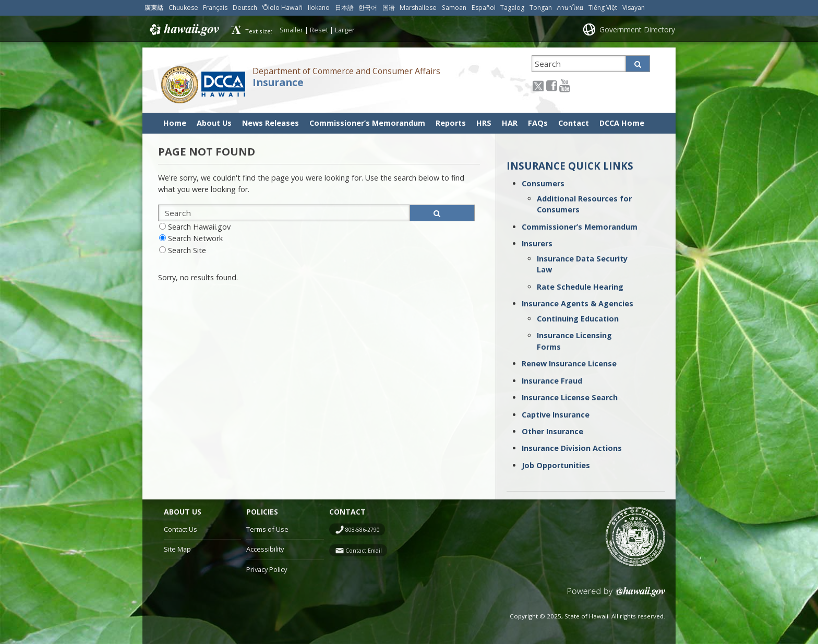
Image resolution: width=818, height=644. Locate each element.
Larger (345, 30)
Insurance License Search (570, 397)
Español (484, 8)
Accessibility (265, 549)
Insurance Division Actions (572, 448)
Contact (574, 123)
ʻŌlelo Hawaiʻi (282, 8)
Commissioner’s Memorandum (367, 123)
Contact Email (364, 551)
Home (175, 123)
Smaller (291, 30)
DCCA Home (622, 123)
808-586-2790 (363, 530)
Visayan (634, 8)
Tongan (541, 8)
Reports (451, 123)
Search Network (195, 238)
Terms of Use (267, 529)
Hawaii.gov (183, 30)
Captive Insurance (556, 415)
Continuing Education (578, 319)
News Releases (270, 123)
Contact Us (181, 529)
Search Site (187, 250)
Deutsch (245, 8)
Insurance (278, 82)
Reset (319, 30)
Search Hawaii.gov (199, 227)
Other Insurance (552, 431)
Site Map (177, 549)
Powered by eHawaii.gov (616, 596)
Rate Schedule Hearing (580, 287)
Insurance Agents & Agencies (578, 303)
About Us (214, 123)
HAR (510, 123)
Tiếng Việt (603, 8)
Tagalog (512, 8)
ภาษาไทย (570, 8)
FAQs (538, 123)
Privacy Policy (267, 569)
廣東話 (154, 8)
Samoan (454, 8)
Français (215, 8)
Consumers (543, 183)
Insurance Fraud (552, 381)
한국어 (368, 8)
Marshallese (418, 8)
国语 (389, 8)
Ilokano (319, 8)
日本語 (344, 8)
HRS (484, 123)
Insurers (537, 243)
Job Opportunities (556, 465)
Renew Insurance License (569, 363)
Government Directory (637, 29)
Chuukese (183, 8)
